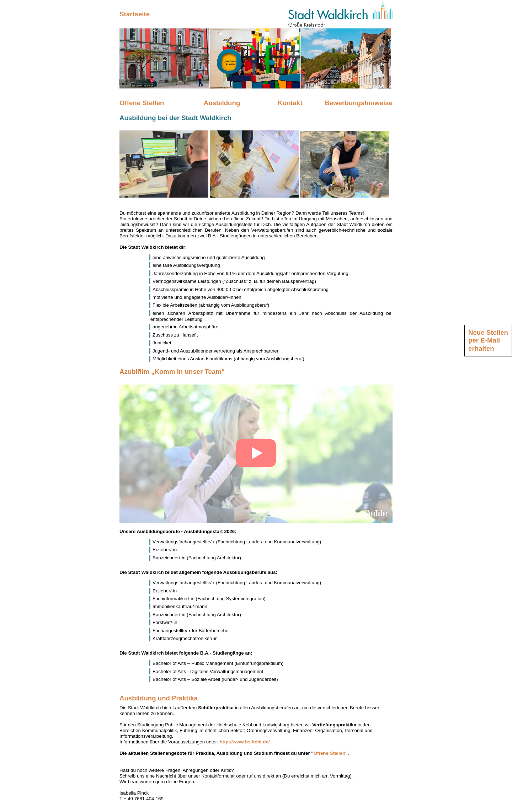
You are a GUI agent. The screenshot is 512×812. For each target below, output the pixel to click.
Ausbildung (222, 103)
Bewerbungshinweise (359, 103)
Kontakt (290, 103)
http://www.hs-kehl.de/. (246, 742)
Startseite (135, 14)
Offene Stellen (142, 103)
